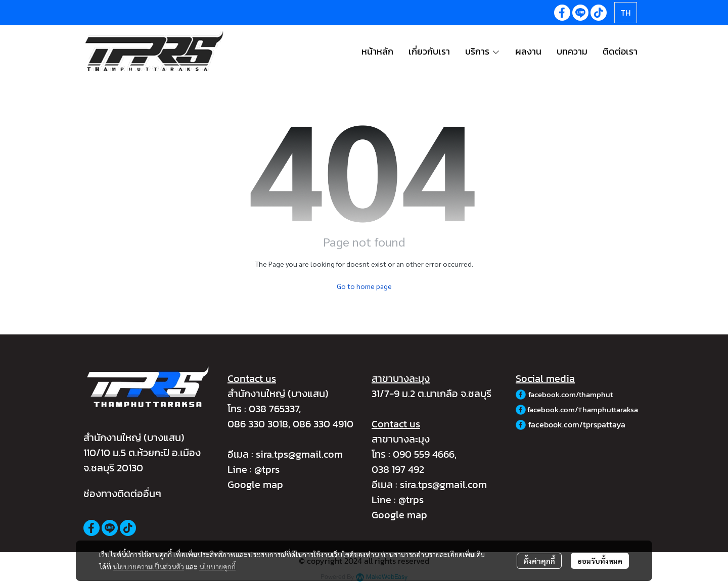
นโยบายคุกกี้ (217, 566)
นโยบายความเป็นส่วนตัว (148, 566)
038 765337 (274, 409)
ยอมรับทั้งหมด (600, 561)
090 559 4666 (424, 454)
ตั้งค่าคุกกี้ (539, 561)
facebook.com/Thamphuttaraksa (583, 409)
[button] (626, 13)
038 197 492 (398, 469)
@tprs (267, 469)
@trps (411, 500)
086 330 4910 (323, 424)
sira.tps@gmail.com (299, 454)
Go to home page (364, 286)
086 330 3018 (258, 424)
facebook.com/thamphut (571, 394)
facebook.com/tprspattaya (577, 424)
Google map (255, 484)
